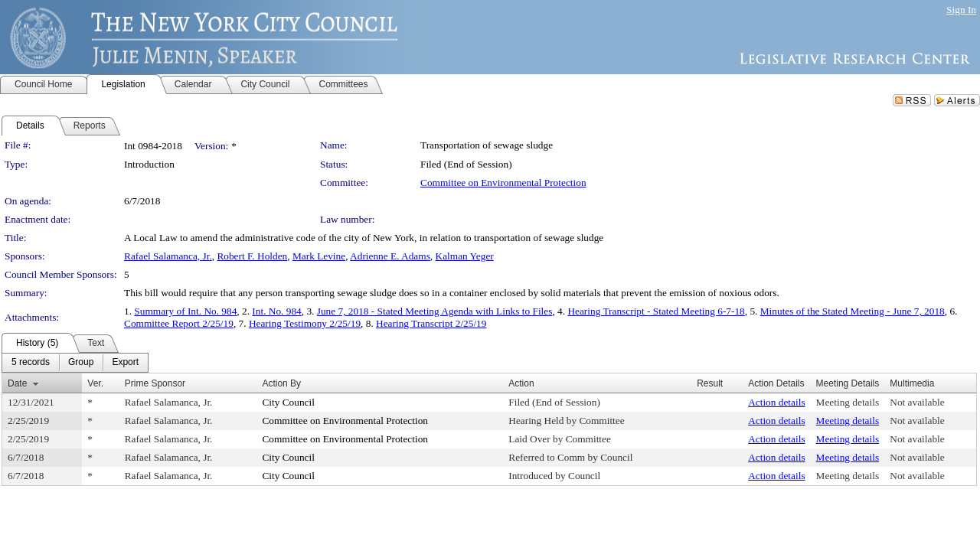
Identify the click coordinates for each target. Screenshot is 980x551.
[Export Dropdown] (125, 363)
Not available (917, 402)
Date (17, 383)
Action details (776, 402)
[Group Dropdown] (81, 363)
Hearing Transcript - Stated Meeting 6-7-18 (656, 311)
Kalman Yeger (465, 256)
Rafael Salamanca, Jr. (168, 256)
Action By (281, 383)
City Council (288, 402)
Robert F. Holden (252, 256)
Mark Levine (319, 256)
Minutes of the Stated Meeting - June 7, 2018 (853, 311)
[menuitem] (31, 363)
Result (710, 383)
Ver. (95, 383)
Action (521, 383)
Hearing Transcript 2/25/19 (431, 323)
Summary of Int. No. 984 (185, 311)
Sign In (961, 10)
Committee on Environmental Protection (503, 183)
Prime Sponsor (155, 383)
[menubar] (75, 363)
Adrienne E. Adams (390, 256)
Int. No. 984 (276, 311)
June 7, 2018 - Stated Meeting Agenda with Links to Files (435, 311)
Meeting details (848, 402)
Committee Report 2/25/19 (179, 323)
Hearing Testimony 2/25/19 (305, 323)
